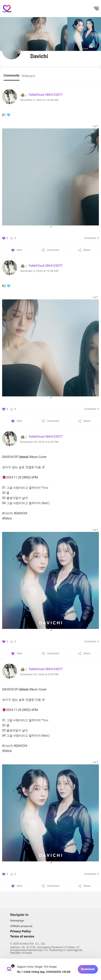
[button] (50, 226)
